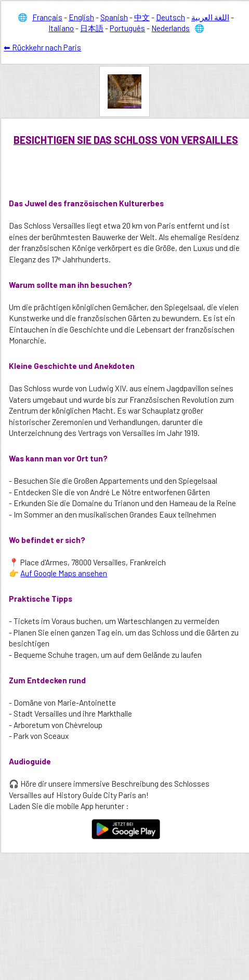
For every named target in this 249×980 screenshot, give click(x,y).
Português (127, 28)
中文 (142, 17)
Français (47, 17)
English (81, 17)
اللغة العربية (210, 17)
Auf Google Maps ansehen (64, 573)
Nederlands (171, 28)
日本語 (92, 28)
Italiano (61, 28)
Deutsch (171, 17)
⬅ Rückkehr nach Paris (42, 47)
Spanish (114, 17)
